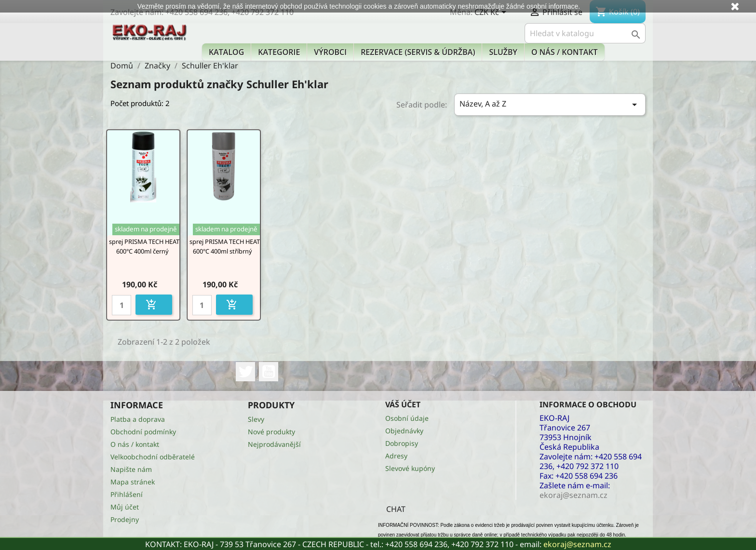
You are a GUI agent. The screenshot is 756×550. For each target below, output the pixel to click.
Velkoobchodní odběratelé (153, 457)
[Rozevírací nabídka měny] (492, 13)
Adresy (396, 456)
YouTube (269, 372)
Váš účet (403, 404)
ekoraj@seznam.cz (577, 544)
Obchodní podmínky (143, 432)
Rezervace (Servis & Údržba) (418, 52)
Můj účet (125, 507)
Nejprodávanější (274, 444)
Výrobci (330, 52)
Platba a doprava (138, 419)
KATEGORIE (279, 52)
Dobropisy (402, 443)
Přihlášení (127, 494)
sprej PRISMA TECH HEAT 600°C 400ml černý (144, 246)
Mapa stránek (133, 482)
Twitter (245, 372)
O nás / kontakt (564, 52)
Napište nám (131, 469)
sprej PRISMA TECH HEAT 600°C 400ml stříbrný (225, 246)
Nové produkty (271, 432)
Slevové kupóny (410, 468)
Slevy (256, 419)
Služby (503, 52)
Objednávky (404, 431)
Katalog (226, 52)
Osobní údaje (407, 418)
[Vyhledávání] (585, 33)
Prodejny (125, 519)
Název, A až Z (550, 104)
